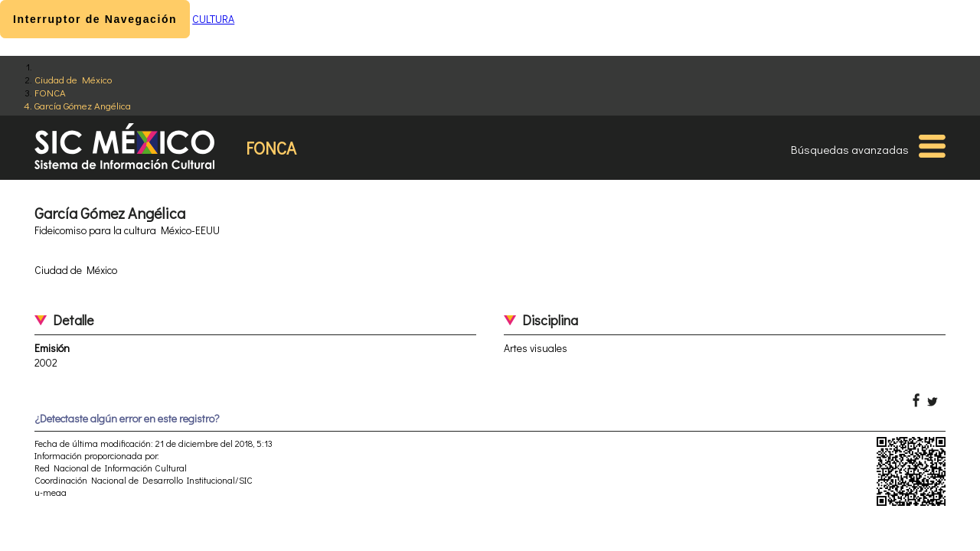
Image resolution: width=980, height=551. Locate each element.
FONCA (50, 92)
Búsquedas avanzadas (850, 149)
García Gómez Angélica (83, 105)
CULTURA (213, 19)
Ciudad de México (73, 79)
